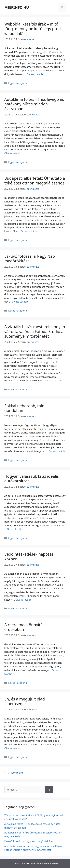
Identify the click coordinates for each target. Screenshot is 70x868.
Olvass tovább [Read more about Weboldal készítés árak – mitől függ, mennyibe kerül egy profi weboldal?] (35, 74)
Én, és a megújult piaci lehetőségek (25, 701)
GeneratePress (51, 863)
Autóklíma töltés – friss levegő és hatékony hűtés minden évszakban (34, 104)
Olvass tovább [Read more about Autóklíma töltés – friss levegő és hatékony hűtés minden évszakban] (12, 153)
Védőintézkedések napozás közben (29, 556)
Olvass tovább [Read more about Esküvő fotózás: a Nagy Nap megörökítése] (20, 302)
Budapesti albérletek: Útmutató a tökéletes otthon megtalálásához (35, 180)
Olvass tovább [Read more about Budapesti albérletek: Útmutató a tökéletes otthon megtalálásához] (29, 231)
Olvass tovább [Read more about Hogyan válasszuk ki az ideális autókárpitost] (15, 529)
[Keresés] (49, 790)
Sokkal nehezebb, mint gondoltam (25, 408)
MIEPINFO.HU (17, 7)
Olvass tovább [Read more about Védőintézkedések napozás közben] (24, 600)
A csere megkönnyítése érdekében (25, 627)
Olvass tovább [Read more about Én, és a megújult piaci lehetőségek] (12, 748)
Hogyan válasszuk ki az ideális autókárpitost (32, 479)
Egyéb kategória (18, 83)
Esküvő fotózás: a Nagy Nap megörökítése (30, 259)
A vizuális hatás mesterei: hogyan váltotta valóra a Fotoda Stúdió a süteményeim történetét (35, 331)
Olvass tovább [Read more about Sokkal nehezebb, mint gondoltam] (57, 451)
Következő (19, 773)
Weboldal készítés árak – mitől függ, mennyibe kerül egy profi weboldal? (33, 29)
